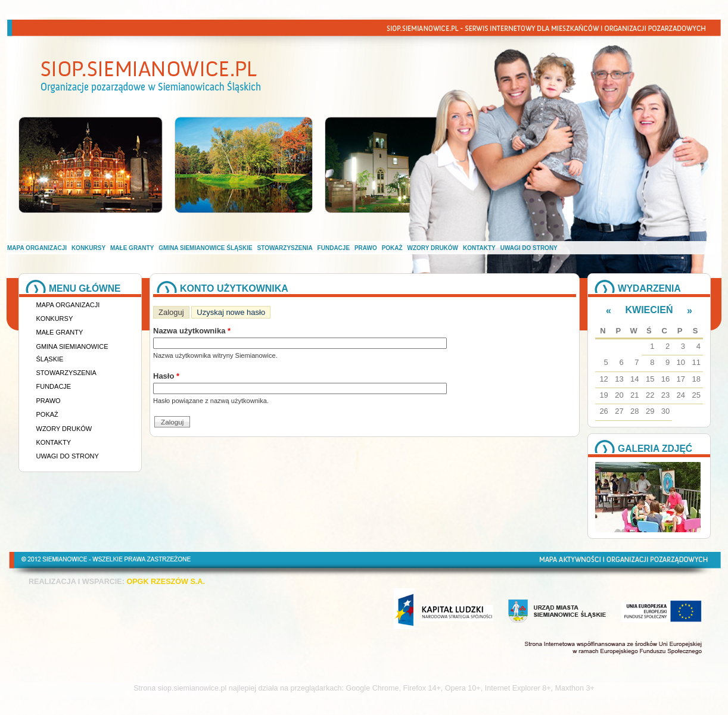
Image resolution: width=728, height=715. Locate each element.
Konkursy (88, 248)
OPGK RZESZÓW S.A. (166, 582)
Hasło (166, 376)
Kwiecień (649, 310)
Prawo (366, 248)
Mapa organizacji (37, 248)
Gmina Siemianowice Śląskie (205, 248)
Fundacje (334, 248)
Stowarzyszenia (285, 248)
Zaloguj (174, 312)
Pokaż (392, 248)
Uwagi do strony (529, 248)
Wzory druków (433, 248)
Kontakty (479, 248)
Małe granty (132, 248)
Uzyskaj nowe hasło (231, 312)
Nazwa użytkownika (192, 331)
